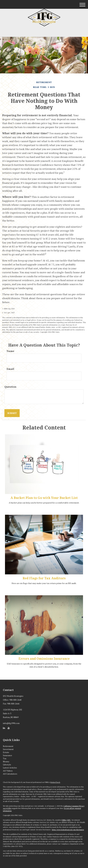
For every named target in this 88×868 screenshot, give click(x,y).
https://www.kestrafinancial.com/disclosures (68, 830)
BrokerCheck (55, 782)
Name (10, 351)
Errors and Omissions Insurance (44, 659)
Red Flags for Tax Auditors (44, 578)
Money (6, 761)
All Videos (8, 771)
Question (10, 387)
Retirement (8, 746)
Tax (5, 758)
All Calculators (10, 774)
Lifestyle (7, 765)
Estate (6, 752)
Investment (8, 749)
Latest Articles (10, 768)
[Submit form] (12, 413)
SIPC (69, 820)
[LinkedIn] (4, 728)
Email (10, 369)
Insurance (7, 755)
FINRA (64, 820)
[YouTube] (9, 728)
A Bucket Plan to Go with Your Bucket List (44, 498)
